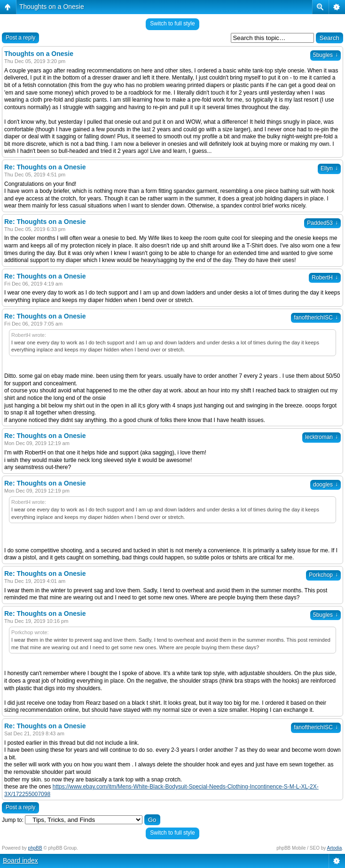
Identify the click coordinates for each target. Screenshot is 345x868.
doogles (325, 485)
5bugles (325, 55)
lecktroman (321, 437)
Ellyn (329, 168)
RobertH (325, 278)
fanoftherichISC (316, 318)
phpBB (35, 848)
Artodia (335, 848)
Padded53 (322, 223)
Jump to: (13, 820)
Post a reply (20, 38)
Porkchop (323, 575)
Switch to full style (172, 24)
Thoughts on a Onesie (52, 7)
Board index (20, 860)
